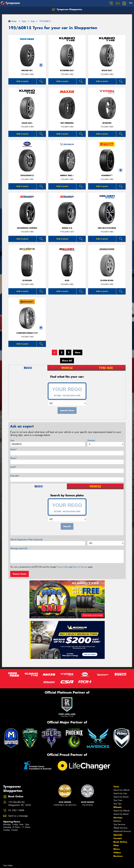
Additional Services (122, 831)
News (117, 849)
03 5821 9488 (16, 810)
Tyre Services (119, 824)
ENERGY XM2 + (67, 176)
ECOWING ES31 (67, 71)
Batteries (117, 821)
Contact (118, 838)
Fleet (116, 845)
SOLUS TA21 (107, 71)
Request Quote (19, 574)
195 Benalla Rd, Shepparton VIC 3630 (20, 804)
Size (12, 440)
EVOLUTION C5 (27, 176)
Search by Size (120, 793)
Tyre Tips (117, 804)
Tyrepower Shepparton (67, 9)
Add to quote (22, 81)
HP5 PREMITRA (67, 123)
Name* (14, 449)
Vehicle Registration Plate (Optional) (26, 540)
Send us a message (18, 816)
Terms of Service (80, 567)
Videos (117, 852)
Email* (13, 467)
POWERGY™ (107, 176)
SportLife (107, 123)
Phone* (13, 458)
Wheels (118, 807)
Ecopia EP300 (107, 281)
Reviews (118, 856)
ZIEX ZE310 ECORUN (107, 228)
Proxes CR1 (27, 71)
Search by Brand (121, 797)
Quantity (91, 440)
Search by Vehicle (122, 790)
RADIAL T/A (67, 228)
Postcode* (15, 476)
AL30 (67, 281)
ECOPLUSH (27, 281)
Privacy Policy (62, 567)
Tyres (116, 787)
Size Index (8, 865)
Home (12, 21)
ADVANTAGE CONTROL (27, 228)
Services (118, 818)
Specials (118, 835)
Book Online (120, 842)
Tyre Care (118, 800)
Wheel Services (120, 828)
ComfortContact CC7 (27, 333)
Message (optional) (19, 548)
